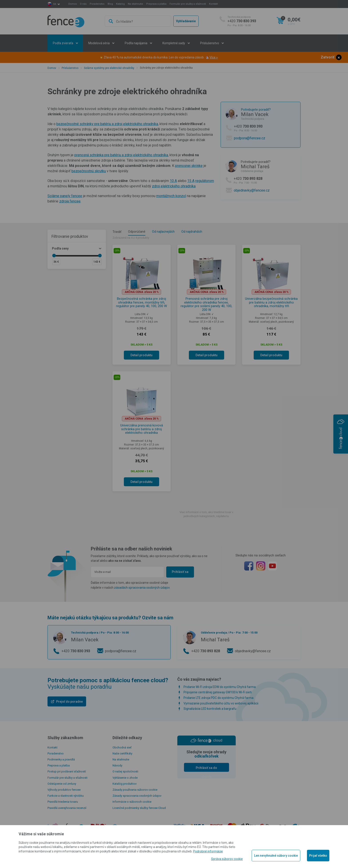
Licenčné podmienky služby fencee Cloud (139, 808)
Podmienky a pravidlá (61, 759)
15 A (191, 181)
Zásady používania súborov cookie (135, 790)
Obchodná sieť (122, 747)
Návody (117, 765)
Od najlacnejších (163, 232)
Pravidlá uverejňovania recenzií (67, 808)
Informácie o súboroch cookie (132, 802)
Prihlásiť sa (180, 572)
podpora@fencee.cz (250, 138)
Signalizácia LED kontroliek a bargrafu (210, 709)
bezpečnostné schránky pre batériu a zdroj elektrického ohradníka (107, 124)
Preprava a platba (156, 4)
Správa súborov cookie (227, 859)
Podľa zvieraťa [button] (63, 43)
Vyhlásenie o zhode (125, 778)
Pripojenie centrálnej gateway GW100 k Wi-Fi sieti (218, 692)
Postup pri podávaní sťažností (67, 771)
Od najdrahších (192, 232)
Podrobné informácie (208, 851)
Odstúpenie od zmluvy (62, 784)
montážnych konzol (171, 196)
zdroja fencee (70, 201)
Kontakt (213, 4)
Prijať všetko (318, 856)
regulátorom (205, 181)
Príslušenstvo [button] (210, 43)
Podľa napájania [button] (136, 43)
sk (55, 4)
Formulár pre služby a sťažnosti (188, 4)
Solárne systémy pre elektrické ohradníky (109, 68)
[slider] (54, 256)
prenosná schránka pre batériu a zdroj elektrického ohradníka (121, 155)
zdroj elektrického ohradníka (174, 186)
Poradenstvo (97, 4)
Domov (73, 4)
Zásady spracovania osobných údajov (137, 796)
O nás (83, 4)
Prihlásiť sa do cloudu (206, 769)
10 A (173, 181)
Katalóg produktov (125, 784)
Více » (214, 57)
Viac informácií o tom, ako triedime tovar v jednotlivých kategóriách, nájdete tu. (206, 514)
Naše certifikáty (122, 753)
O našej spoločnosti (125, 771)
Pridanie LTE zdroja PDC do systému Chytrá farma (218, 698)
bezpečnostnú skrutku (89, 171)
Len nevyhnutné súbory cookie (276, 856)
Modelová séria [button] (99, 43)
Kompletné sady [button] (174, 43)
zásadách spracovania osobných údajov (142, 588)
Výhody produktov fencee (64, 790)
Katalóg (120, 4)
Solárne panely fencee (65, 196)
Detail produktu (141, 355)
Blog (110, 4)
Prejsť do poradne (69, 702)
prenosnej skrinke (189, 166)
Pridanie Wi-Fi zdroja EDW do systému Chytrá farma (220, 687)
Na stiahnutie (135, 4)
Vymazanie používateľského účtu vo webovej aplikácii (221, 703)
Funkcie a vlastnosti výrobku (66, 796)
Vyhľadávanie (186, 21)
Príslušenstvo (70, 68)
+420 (242, 21)
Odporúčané (137, 232)
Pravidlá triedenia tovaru (63, 802)
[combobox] (138, 21)
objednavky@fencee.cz (252, 190)
